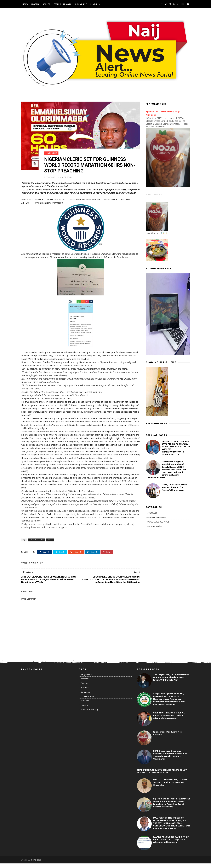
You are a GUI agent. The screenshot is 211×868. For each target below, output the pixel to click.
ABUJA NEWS (86, 679)
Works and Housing (89, 714)
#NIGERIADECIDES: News (158, 521)
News (26, 4)
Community (81, 4)
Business (85, 692)
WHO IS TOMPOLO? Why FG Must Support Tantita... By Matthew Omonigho (170, 787)
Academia (85, 683)
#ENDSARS (152, 513)
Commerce (85, 696)
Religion (50, 544)
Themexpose (36, 864)
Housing (84, 710)
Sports (47, 4)
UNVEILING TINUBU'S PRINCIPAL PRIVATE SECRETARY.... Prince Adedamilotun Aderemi (169, 720)
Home (148, 194)
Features (96, 4)
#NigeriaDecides (155, 526)
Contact (158, 194)
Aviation (84, 688)
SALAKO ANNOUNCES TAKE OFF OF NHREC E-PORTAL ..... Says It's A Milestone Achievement (171, 844)
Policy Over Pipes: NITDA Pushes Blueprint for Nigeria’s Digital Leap (174, 487)
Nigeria (36, 4)
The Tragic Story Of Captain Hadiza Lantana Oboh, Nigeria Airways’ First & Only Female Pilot (171, 682)
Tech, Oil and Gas (63, 4)
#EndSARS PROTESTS (157, 517)
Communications (88, 701)
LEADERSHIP (52, 151)
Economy (85, 705)
